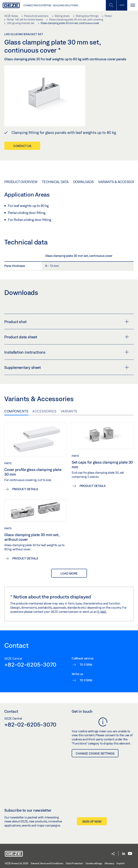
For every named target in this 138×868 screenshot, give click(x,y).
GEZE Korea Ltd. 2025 (17, 863)
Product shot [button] (67, 322)
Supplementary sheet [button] (67, 367)
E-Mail (102, 612)
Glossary (109, 863)
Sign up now (92, 821)
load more (69, 573)
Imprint (120, 863)
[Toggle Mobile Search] (111, 5)
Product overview (21, 182)
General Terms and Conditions (47, 863)
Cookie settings (94, 863)
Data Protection (74, 863)
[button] (113, 854)
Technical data (55, 182)
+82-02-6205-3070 (30, 664)
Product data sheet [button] (67, 337)
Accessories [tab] (44, 411)
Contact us (22, 146)
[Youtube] (130, 854)
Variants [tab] (69, 411)
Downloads (83, 182)
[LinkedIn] (124, 854)
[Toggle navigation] (133, 5)
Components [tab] (16, 411)
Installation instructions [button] (67, 352)
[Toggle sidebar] (122, 5)
